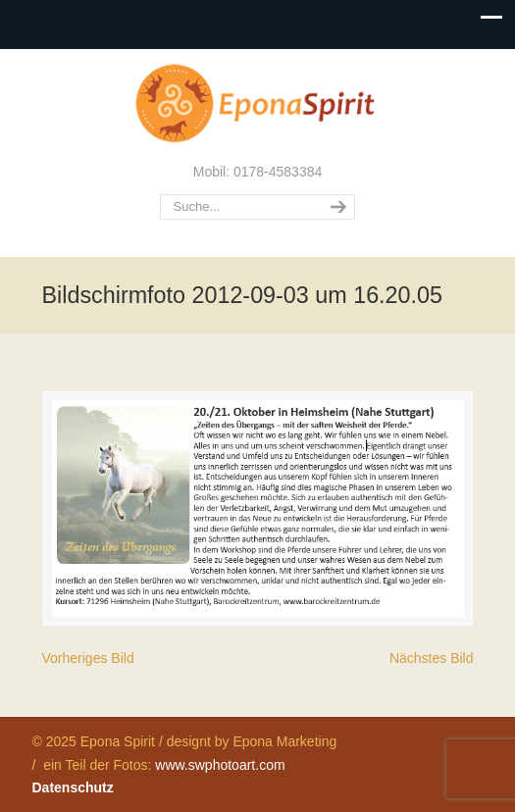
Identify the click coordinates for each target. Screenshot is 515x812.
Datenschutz (73, 787)
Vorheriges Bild (88, 658)
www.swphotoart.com (220, 765)
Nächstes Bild (432, 658)
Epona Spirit (258, 104)
